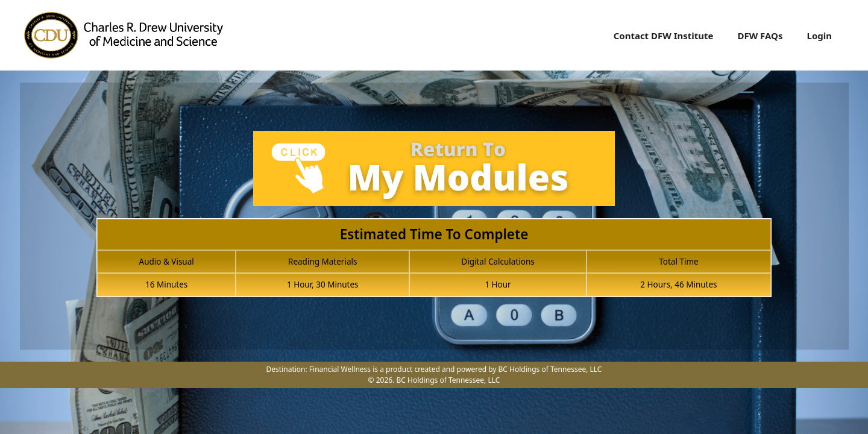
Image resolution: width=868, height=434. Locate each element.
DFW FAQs (760, 36)
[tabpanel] (434, 221)
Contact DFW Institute (664, 36)
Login (819, 36)
